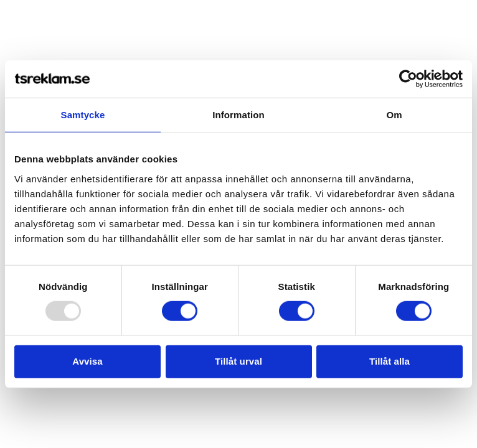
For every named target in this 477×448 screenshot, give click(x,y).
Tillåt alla (390, 361)
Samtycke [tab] (83, 115)
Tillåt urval (238, 361)
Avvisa (87, 361)
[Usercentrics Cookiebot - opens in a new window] (408, 79)
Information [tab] (238, 115)
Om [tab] (394, 115)
